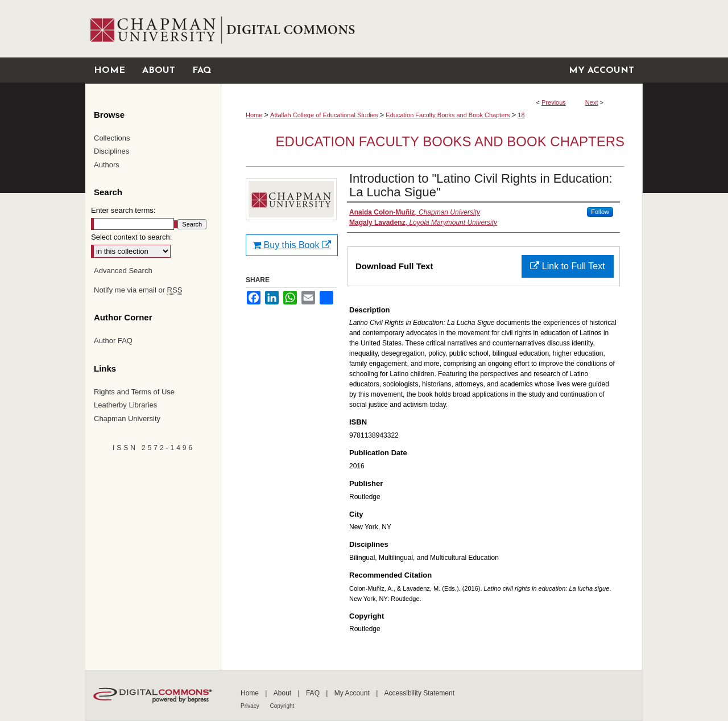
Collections (112, 138)
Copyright (282, 706)
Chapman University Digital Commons (431, 29)
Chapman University (127, 419)
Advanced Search (123, 271)
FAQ (314, 693)
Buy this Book (292, 245)
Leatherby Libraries (125, 405)
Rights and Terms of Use (134, 392)
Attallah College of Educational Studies (324, 115)
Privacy (251, 706)
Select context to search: (131, 237)
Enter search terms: (123, 210)
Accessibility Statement (419, 693)
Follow (600, 212)
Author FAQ (113, 341)
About (284, 693)
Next (592, 102)
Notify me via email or (138, 290)
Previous (554, 102)
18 (521, 115)
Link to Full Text (567, 266)
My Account (353, 693)
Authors (107, 165)
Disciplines (111, 151)
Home (254, 115)
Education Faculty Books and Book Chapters (448, 115)
